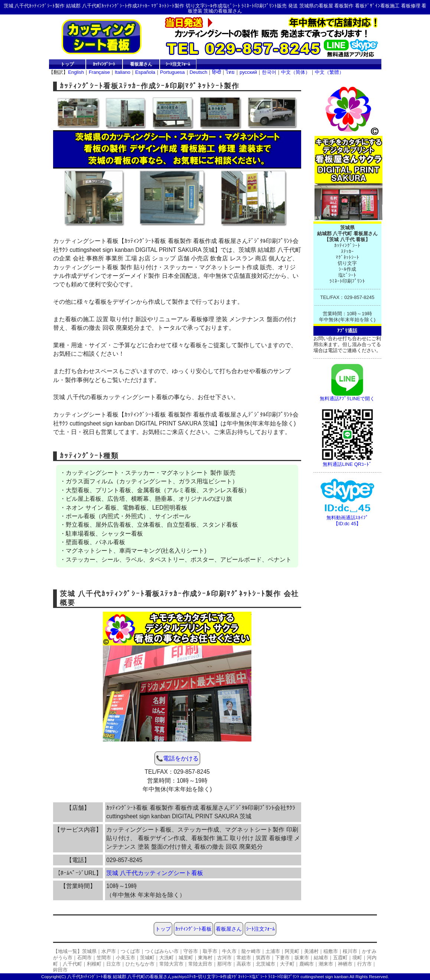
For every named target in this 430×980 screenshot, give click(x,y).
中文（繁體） (329, 72)
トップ (67, 64)
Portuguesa (172, 72)
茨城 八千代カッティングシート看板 (154, 873)
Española (145, 72)
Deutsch (199, 72)
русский (248, 72)
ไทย (230, 72)
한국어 (269, 72)
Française (99, 72)
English (76, 72)
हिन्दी (216, 72)
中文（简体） (296, 72)
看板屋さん (141, 64)
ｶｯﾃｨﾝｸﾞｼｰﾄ (104, 64)
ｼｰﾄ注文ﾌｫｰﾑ (178, 64)
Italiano (123, 72)
